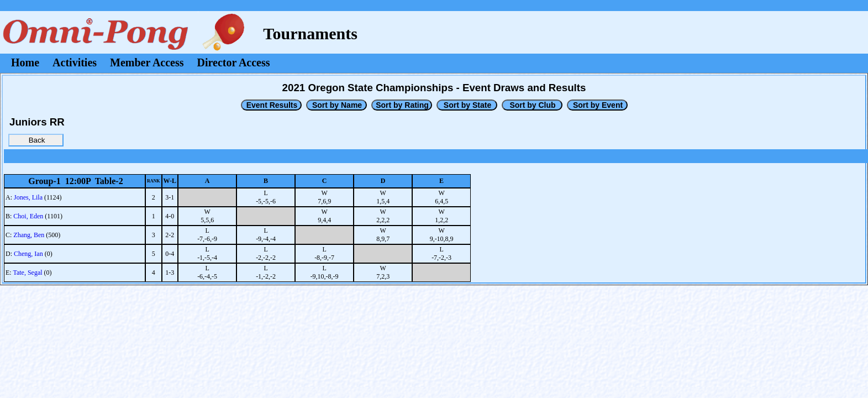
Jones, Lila (28, 197)
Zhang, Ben (29, 235)
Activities (75, 62)
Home (25, 62)
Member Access (147, 62)
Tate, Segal (27, 273)
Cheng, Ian (28, 254)
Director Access (234, 62)
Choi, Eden (28, 216)
